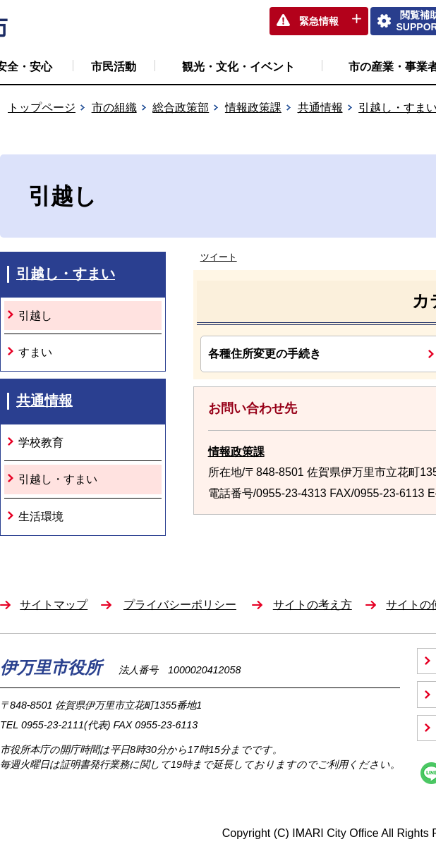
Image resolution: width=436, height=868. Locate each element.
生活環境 (41, 516)
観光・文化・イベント (238, 67)
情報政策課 (253, 108)
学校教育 (41, 442)
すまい (35, 352)
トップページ (42, 108)
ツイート (219, 257)
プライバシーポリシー (180, 605)
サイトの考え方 (313, 605)
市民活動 (114, 67)
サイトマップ (54, 605)
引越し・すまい (66, 274)
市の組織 (114, 108)
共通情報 (320, 108)
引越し (35, 316)
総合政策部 (181, 108)
